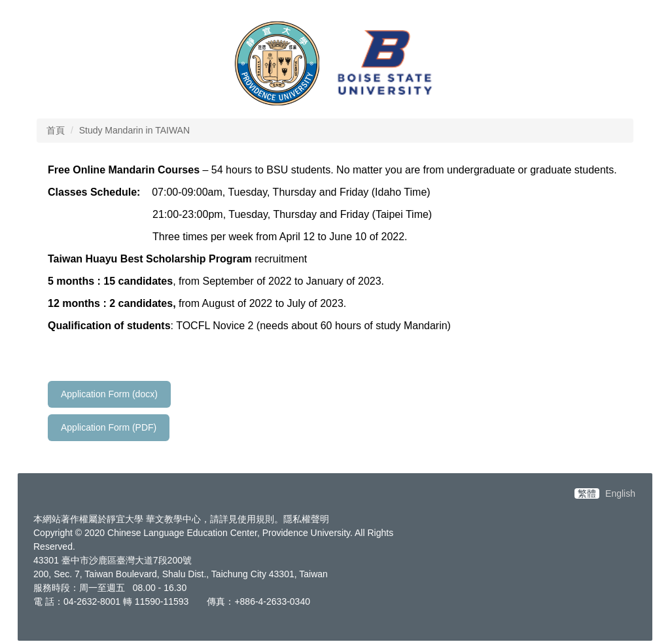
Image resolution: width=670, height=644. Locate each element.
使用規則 (256, 519)
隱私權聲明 (306, 519)
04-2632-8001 (92, 601)
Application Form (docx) (109, 394)
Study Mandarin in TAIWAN (134, 130)
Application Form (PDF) (109, 427)
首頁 (56, 130)
